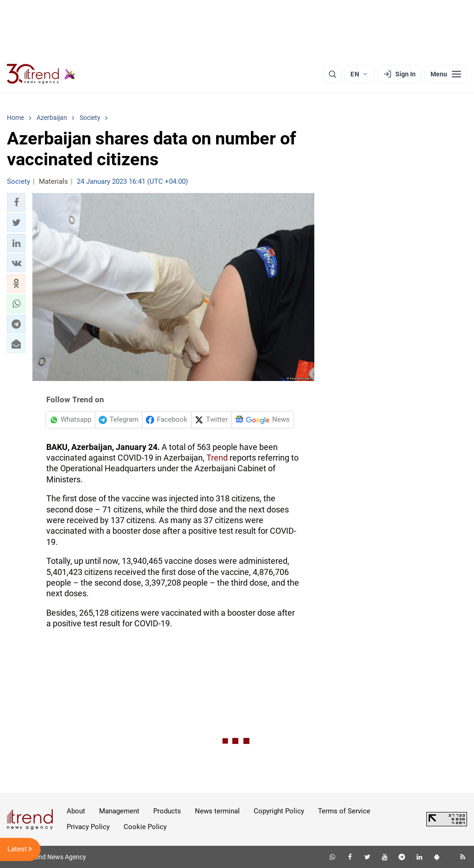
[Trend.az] (41, 74)
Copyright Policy (279, 811)
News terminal (217, 811)
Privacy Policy (88, 827)
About (76, 811)
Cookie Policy (145, 827)
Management (119, 811)
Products (167, 811)
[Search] (332, 74)
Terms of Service (344, 811)
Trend (217, 458)
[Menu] (446, 74)
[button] (16, 202)
